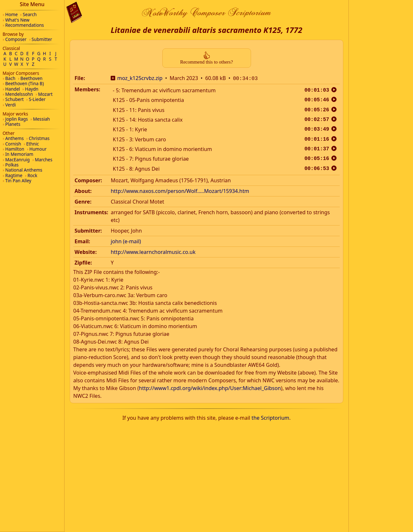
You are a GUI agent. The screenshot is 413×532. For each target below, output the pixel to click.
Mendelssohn (19, 94)
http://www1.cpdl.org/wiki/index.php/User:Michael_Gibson (210, 387)
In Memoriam (19, 154)
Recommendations (25, 25)
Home (11, 14)
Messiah (41, 119)
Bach (10, 78)
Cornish (13, 144)
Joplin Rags (16, 119)
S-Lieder (37, 99)
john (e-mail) (126, 241)
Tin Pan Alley (18, 181)
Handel (13, 89)
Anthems (14, 138)
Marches (44, 160)
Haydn (32, 89)
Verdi (10, 105)
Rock (32, 175)
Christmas (39, 138)
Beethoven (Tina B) (25, 83)
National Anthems (24, 170)
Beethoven (31, 78)
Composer (16, 39)
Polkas (12, 165)
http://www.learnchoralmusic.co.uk (153, 251)
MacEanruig (17, 160)
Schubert (14, 99)
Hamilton (15, 149)
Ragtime (14, 175)
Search (30, 14)
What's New (17, 20)
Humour (38, 149)
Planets (13, 124)
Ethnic (32, 144)
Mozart (45, 94)
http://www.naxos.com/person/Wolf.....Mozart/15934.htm (180, 190)
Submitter (42, 39)
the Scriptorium (271, 417)
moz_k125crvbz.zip (140, 78)
